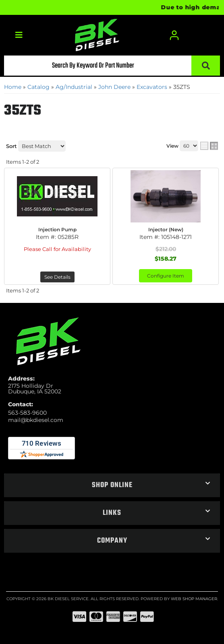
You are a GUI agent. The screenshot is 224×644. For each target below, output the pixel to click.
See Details (57, 277)
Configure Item (166, 276)
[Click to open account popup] (174, 35)
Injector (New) (166, 229)
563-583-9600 (27, 413)
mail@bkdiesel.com (36, 420)
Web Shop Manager (194, 599)
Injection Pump (57, 229)
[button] (112, 66)
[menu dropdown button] (19, 35)
